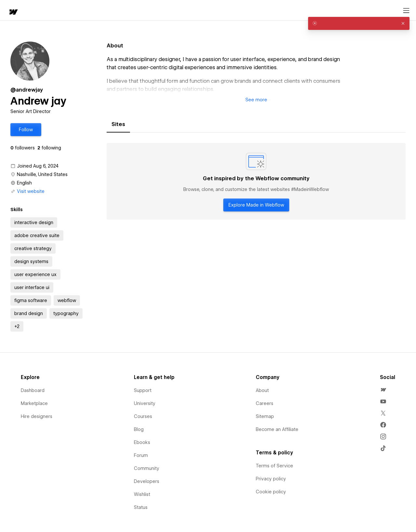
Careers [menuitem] (265, 403)
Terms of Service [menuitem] (274, 466)
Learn (101, 11)
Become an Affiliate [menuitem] (277, 429)
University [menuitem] (145, 403)
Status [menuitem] (141, 507)
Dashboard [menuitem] (33, 390)
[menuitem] (383, 390)
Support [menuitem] (143, 390)
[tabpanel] (256, 181)
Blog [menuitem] (139, 429)
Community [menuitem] (147, 468)
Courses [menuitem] (143, 416)
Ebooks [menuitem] (142, 442)
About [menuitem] (262, 390)
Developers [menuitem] (147, 481)
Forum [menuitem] (141, 455)
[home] (10, 11)
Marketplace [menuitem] (34, 403)
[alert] (359, 23)
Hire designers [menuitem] (37, 416)
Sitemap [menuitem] (265, 416)
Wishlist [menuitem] (142, 494)
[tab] (118, 124)
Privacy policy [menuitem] (271, 479)
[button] (34, 10)
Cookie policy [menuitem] (271, 492)
